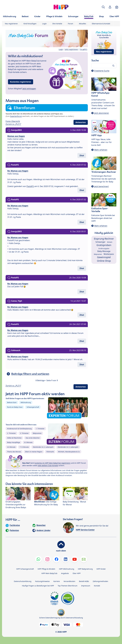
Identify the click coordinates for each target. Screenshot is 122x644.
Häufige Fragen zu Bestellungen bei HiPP (38, 586)
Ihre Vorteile (57, 24)
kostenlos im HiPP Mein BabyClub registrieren (52, 463)
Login (44, 24)
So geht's (84, 49)
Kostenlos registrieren (21, 82)
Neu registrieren (11, 24)
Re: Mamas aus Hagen (18, 171)
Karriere (57, 581)
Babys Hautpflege (14, 442)
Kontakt (97, 586)
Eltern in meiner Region (34, 452)
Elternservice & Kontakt (101, 24)
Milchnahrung (26, 402)
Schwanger (100, 242)
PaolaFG (30, 186)
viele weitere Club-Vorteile (48, 465)
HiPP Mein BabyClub (49, 573)
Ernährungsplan (104, 249)
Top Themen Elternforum (68, 586)
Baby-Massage (104, 251)
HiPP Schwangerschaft (25, 569)
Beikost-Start (12, 402)
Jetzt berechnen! (101, 186)
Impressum (86, 586)
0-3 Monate (28, 442)
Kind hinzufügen (30, 24)
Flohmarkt (50, 452)
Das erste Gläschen (33, 438)
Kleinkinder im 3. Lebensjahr (68, 447)
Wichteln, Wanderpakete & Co (69, 452)
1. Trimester (40, 429)
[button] (103, 7)
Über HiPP (77, 573)
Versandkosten (69, 581)
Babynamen (37, 433)
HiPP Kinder (101, 569)
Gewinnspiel (104, 257)
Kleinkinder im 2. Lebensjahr (43, 447)
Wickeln (110, 242)
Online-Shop (104, 261)
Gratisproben (104, 245)
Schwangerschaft (33, 407)
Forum (70, 24)
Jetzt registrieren (72, 49)
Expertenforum (16, 116)
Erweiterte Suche (102, 71)
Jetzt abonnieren (102, 113)
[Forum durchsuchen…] (104, 66)
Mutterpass (109, 254)
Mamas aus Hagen (16, 136)
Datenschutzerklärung (23, 581)
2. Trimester (11, 433)
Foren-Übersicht (13, 121)
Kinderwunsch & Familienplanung (19, 429)
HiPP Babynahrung (85, 569)
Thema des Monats (14, 452)
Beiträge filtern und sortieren (30, 374)
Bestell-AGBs (84, 581)
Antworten (81, 122)
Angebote (65, 573)
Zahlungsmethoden (100, 581)
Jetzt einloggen (29, 89)
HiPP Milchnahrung (67, 569)
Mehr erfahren (101, 150)
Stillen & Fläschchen (14, 438)
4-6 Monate (11, 447)
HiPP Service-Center (85, 530)
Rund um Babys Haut (15, 407)
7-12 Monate (24, 447)
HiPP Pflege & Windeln (46, 569)
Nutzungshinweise (42, 581)
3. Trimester (24, 433)
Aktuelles (82, 24)
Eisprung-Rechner (104, 239)
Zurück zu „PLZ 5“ (13, 124)
